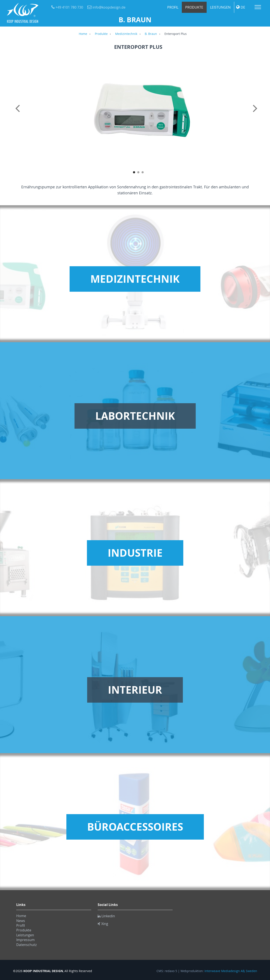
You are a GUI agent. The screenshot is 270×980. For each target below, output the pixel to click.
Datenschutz (26, 945)
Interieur (135, 690)
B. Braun (151, 34)
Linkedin (106, 916)
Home (83, 34)
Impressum (25, 940)
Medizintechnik (126, 34)
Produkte (194, 7)
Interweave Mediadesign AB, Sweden (231, 971)
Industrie (135, 553)
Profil (173, 7)
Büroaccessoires (135, 827)
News (21, 921)
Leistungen (220, 7)
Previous (18, 113)
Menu (258, 7)
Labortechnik (135, 416)
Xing (103, 924)
